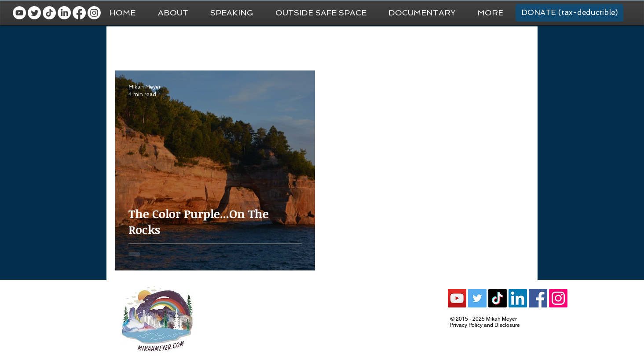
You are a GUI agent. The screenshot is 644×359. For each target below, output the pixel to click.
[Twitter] (34, 13)
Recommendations (427, 44)
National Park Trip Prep (249, 44)
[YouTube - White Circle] (19, 13)
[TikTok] (49, 13)
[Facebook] (79, 13)
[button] (490, 13)
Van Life (311, 44)
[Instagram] (94, 13)
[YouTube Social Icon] (457, 298)
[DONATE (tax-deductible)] (569, 13)
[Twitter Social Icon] (477, 298)
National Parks (361, 44)
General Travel (179, 44)
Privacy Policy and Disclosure (485, 325)
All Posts (128, 44)
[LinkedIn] (64, 13)
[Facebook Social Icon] (538, 298)
